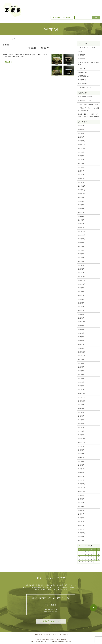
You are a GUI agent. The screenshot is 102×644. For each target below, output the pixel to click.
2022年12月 (82, 277)
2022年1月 (81, 318)
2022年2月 (81, 314)
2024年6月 (81, 209)
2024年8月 (81, 201)
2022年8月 (81, 292)
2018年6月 (81, 461)
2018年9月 (81, 450)
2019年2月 (81, 431)
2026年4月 (81, 126)
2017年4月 (81, 514)
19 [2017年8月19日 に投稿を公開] (98, 557)
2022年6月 (81, 299)
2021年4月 (81, 341)
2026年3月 (81, 130)
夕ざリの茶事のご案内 (85, 97)
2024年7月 (81, 205)
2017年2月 (81, 522)
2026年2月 (81, 133)
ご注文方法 (82, 69)
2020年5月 (81, 375)
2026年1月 (81, 137)
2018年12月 (82, 439)
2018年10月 (82, 446)
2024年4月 (81, 216)
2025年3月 (81, 175)
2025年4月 (81, 171)
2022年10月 (82, 284)
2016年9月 (81, 537)
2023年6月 (81, 254)
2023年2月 (81, 269)
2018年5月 (81, 465)
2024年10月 (82, 194)
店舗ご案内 (82, 55)
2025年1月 (81, 182)
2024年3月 (81, 220)
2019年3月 (81, 427)
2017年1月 (81, 525)
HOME (5, 39)
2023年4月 (81, 262)
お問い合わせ (82, 84)
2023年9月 (81, 243)
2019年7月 (81, 412)
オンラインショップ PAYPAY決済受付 (89, 64)
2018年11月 (82, 442)
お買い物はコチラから (62, 17)
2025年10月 (82, 148)
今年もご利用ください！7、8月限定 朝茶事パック (89, 109)
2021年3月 (81, 344)
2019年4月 (81, 424)
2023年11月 (82, 235)
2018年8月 (81, 454)
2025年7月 (81, 160)
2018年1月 (81, 480)
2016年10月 (82, 533)
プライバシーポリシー (85, 87)
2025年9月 (81, 152)
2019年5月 (81, 420)
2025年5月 (81, 167)
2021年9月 (81, 326)
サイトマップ (82, 80)
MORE (8, 62)
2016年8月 (81, 540)
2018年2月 (81, 476)
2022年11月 (82, 280)
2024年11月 (82, 190)
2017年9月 (81, 495)
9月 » (97, 546)
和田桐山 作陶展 (38, 48)
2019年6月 (81, 416)
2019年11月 (82, 397)
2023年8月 (81, 246)
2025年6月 (81, 163)
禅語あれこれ (82, 72)
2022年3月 (81, 311)
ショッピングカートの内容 (87, 47)
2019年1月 (81, 435)
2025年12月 (82, 141)
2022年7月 (81, 295)
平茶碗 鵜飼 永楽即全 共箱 (88, 104)
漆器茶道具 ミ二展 (84, 101)
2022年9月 (81, 288)
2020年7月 (81, 367)
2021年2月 (81, 348)
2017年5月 (81, 510)
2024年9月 (81, 197)
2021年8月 (81, 329)
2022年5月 (81, 303)
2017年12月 (82, 484)
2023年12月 (82, 231)
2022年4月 (81, 307)
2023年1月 (81, 273)
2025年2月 (81, 179)
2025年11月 (82, 145)
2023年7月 (81, 250)
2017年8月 (81, 499)
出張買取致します (84, 76)
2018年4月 (81, 469)
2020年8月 (81, 363)
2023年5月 (81, 258)
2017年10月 (82, 491)
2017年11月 (82, 488)
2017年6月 (81, 507)
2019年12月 (82, 393)
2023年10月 (82, 239)
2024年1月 (81, 228)
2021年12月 (82, 322)
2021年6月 (81, 337)
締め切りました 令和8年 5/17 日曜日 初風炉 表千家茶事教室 (89, 115)
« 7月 (80, 546)
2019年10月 (82, 401)
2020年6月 (81, 371)
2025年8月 (81, 156)
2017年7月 (81, 503)
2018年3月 (81, 473)
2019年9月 (81, 405)
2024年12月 (82, 186)
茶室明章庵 (82, 59)
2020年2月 (81, 386)
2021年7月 (81, 333)
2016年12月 (82, 529)
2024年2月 (81, 224)
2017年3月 (81, 518)
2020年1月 (81, 390)
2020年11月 (82, 356)
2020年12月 (82, 352)
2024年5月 (81, 212)
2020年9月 (81, 360)
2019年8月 (81, 409)
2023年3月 (81, 265)
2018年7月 (81, 458)
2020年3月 (81, 382)
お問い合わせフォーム (51, 621)
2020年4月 (81, 378)
